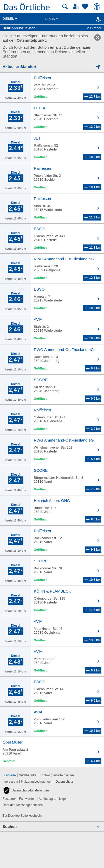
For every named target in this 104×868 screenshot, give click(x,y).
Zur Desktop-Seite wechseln (22, 816)
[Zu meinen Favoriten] (86, 7)
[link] (97, 37)
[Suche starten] (65, 7)
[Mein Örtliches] (77, 7)
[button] (26, 790)
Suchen (10, 826)
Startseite (9, 775)
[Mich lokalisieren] (52, 67)
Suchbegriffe (28, 775)
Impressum (10, 782)
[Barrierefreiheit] (97, 7)
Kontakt (45, 775)
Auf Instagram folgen (53, 799)
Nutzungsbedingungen (37, 782)
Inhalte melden (64, 775)
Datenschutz (64, 782)
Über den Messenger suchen (23, 805)
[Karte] (97, 19)
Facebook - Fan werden (19, 799)
